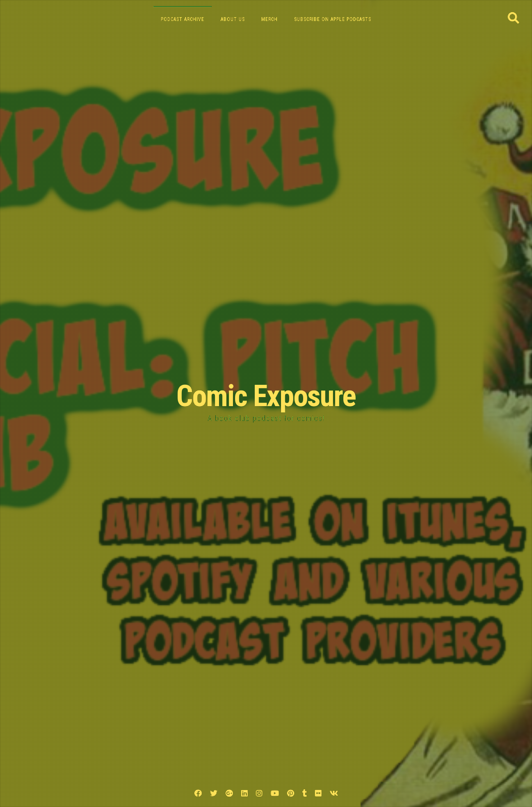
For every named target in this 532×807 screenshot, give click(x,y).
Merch (269, 19)
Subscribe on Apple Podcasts (333, 19)
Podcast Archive (183, 19)
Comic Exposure (266, 396)
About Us (233, 19)
